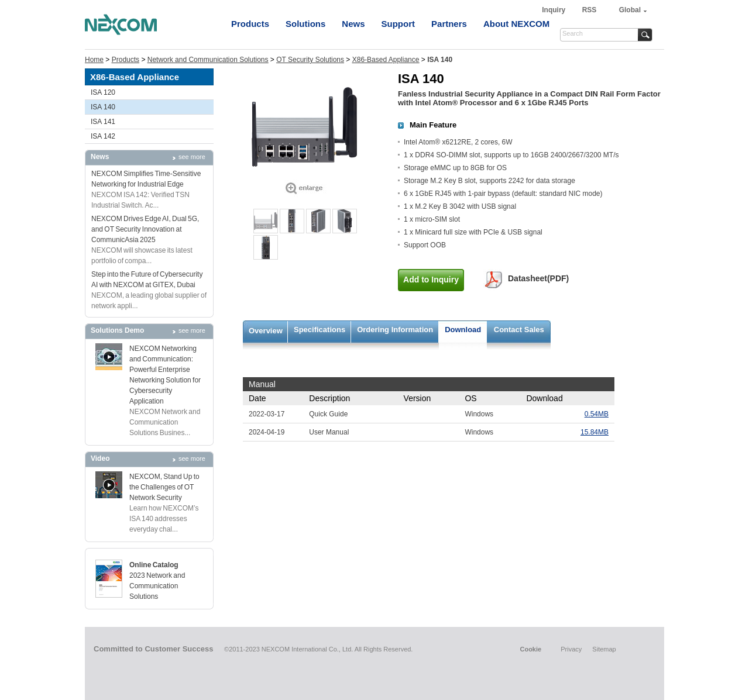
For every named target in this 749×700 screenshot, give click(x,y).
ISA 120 (103, 92)
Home (94, 60)
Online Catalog (154, 565)
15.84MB (595, 432)
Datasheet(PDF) (538, 278)
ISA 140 (103, 107)
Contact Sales (519, 330)
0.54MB (597, 414)
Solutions (305, 24)
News (353, 24)
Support (398, 24)
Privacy (571, 649)
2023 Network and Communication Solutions (157, 586)
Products (250, 24)
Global (630, 10)
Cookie (530, 649)
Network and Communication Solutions (208, 60)
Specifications (319, 330)
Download (463, 330)
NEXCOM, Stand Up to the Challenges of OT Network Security (164, 487)
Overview (266, 331)
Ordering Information (395, 330)
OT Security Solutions (310, 60)
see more (192, 157)
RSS (590, 10)
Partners (449, 24)
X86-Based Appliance (386, 60)
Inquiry (554, 10)
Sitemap (604, 649)
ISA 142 (103, 136)
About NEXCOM (516, 24)
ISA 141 (103, 122)
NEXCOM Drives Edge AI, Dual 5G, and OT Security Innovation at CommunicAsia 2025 (145, 229)
